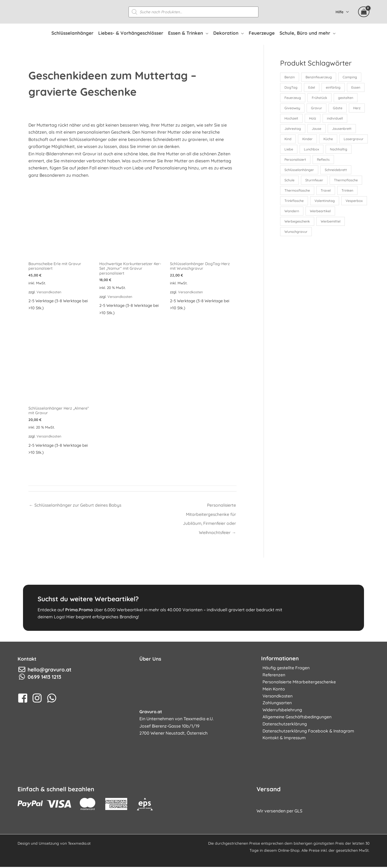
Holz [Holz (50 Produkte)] (313, 119)
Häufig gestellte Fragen (285, 669)
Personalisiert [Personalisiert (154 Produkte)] (324, 161)
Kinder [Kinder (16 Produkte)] (308, 140)
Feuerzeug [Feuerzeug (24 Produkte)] (293, 98)
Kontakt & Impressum (283, 741)
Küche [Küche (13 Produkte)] (329, 140)
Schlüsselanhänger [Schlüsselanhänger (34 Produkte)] (299, 171)
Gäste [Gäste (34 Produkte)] (338, 108)
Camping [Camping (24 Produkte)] (350, 77)
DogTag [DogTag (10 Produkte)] (291, 88)
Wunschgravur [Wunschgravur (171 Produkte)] (296, 234)
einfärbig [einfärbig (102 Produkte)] (334, 88)
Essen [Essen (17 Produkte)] (357, 88)
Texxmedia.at (80, 844)
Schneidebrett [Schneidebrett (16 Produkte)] (337, 171)
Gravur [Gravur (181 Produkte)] (317, 108)
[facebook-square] (24, 699)
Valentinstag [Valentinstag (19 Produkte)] (325, 202)
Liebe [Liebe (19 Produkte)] (320, 150)
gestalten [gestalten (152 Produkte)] (346, 98)
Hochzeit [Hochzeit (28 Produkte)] (291, 119)
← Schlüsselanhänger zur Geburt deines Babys (76, 506)
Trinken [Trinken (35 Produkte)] (348, 192)
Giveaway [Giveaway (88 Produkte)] (292, 108)
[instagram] (39, 699)
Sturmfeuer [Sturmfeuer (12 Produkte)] (315, 182)
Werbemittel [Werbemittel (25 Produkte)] (331, 223)
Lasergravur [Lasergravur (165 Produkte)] (294, 150)
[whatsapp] (53, 699)
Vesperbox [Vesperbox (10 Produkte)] (293, 213)
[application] (206, 33)
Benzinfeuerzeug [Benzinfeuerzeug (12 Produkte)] (319, 77)
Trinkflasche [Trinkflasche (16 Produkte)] (294, 202)
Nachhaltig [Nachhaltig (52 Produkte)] (293, 161)
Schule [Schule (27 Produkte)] (290, 182)
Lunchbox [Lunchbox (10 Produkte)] (343, 150)
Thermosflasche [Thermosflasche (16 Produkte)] (297, 192)
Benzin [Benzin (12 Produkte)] (290, 77)
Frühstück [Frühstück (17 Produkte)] (320, 98)
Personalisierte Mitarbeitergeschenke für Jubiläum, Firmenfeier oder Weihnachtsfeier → (209, 507)
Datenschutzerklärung (283, 726)
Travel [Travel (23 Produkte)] (327, 192)
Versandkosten (49, 292)
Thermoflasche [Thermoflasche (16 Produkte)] (347, 182)
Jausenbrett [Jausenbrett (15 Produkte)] (342, 129)
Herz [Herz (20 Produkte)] (358, 108)
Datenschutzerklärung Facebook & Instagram (307, 734)
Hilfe (340, 12)
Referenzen (273, 676)
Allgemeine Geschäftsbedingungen (296, 719)
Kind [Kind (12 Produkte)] (288, 140)
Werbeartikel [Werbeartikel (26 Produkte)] (349, 213)
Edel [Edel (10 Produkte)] (312, 88)
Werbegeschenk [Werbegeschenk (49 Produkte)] (297, 223)
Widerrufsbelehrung (281, 712)
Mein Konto (273, 691)
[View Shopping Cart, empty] (364, 12)
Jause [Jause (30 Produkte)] (317, 129)
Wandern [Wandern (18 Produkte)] (320, 213)
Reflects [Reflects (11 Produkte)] (353, 161)
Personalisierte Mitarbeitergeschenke (299, 684)
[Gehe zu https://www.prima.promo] (193, 609)
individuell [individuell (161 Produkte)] (336, 119)
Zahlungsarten (276, 705)
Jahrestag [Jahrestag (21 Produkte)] (293, 129)
